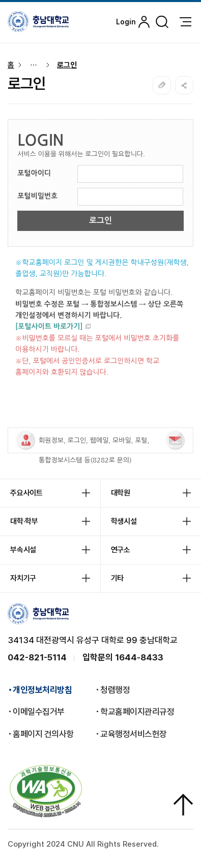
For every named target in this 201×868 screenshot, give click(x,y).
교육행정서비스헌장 (134, 734)
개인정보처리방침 (42, 690)
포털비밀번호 (37, 196)
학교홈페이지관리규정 (137, 712)
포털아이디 (34, 173)
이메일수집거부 (39, 712)
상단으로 (183, 805)
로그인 (67, 65)
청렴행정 (115, 690)
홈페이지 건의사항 (43, 734)
